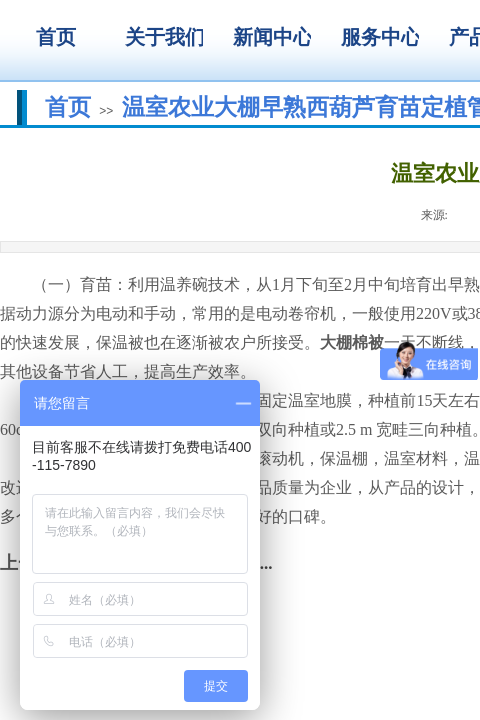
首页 (68, 107)
